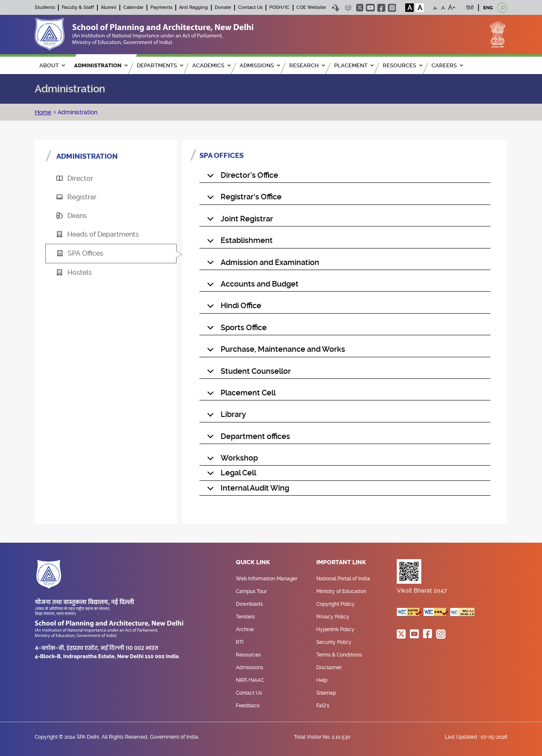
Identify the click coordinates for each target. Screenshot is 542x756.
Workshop (231, 460)
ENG (488, 8)
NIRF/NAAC (250, 680)
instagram (392, 8)
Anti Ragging (194, 7)
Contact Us (250, 7)
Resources (248, 655)
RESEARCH (307, 65)
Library (225, 416)
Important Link (341, 563)
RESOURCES (402, 65)
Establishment (238, 242)
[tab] (111, 179)
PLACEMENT (354, 65)
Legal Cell (230, 475)
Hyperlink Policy (335, 629)
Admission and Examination (262, 264)
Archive (245, 629)
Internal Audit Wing (247, 490)
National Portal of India (343, 579)
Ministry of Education (341, 591)
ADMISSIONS (260, 65)
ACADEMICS (211, 65)
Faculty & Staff (78, 7)
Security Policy (334, 642)
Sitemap (326, 693)
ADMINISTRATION (101, 65)
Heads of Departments (98, 234)
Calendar (133, 7)
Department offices (247, 438)
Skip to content (336, 8)
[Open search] (502, 8)
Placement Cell (240, 395)
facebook (381, 8)
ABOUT (52, 65)
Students (45, 7)
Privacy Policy (333, 617)
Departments (160, 65)
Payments (161, 7)
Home (43, 112)
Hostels (74, 272)
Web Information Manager (267, 579)
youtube (370, 8)
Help (322, 680)
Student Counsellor (247, 373)
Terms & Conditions (339, 655)
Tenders (245, 617)
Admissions (250, 668)
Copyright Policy (336, 604)
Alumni (109, 7)
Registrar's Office (243, 199)
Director (75, 178)
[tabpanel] (345, 332)
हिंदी (470, 8)
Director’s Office (241, 177)
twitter (360, 8)
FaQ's (323, 706)
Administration (77, 112)
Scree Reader (348, 8)
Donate (223, 7)
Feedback (248, 706)
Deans (72, 216)
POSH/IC (279, 7)
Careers (447, 65)
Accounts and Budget (251, 286)
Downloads (249, 604)
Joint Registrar (239, 221)
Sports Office (235, 329)
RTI (240, 642)
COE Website (311, 7)
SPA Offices (80, 253)
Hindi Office (233, 307)
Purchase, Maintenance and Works (275, 351)
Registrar (76, 197)
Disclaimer (329, 668)
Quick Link (253, 563)
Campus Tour (251, 591)
